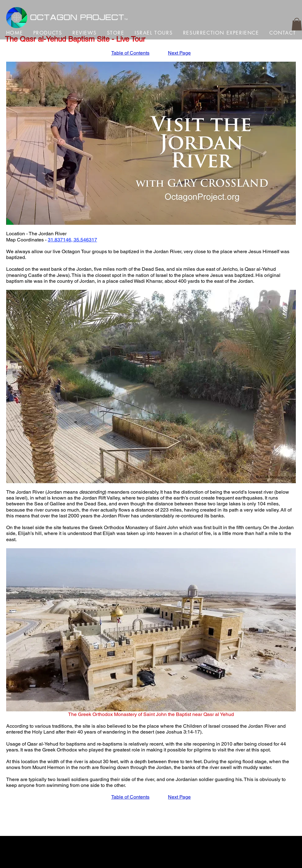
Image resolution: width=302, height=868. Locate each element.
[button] (297, 24)
